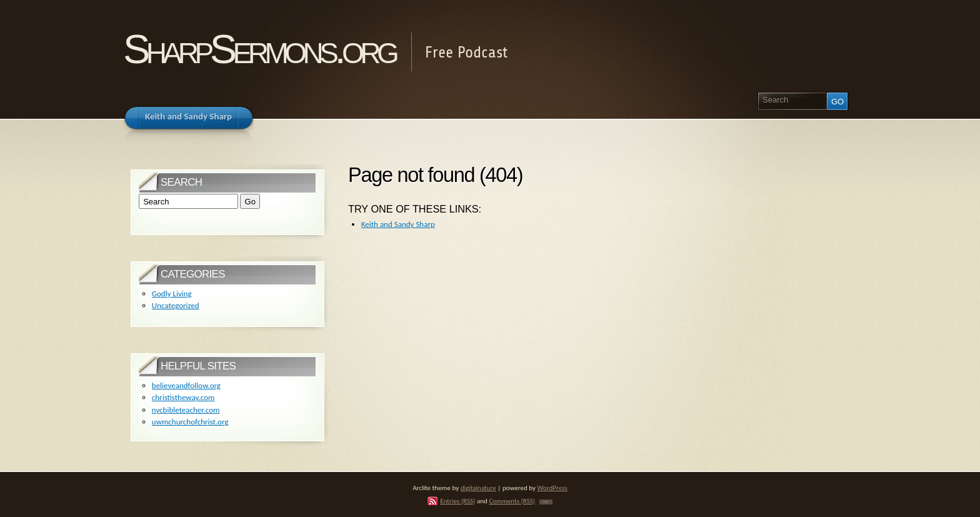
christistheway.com (183, 397)
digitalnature (478, 488)
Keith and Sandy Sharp (398, 224)
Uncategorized (176, 305)
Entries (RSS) (457, 501)
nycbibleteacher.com (186, 410)
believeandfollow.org (186, 385)
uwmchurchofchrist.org (190, 422)
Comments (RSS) (512, 501)
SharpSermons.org (259, 49)
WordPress (552, 488)
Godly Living (172, 294)
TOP (546, 502)
